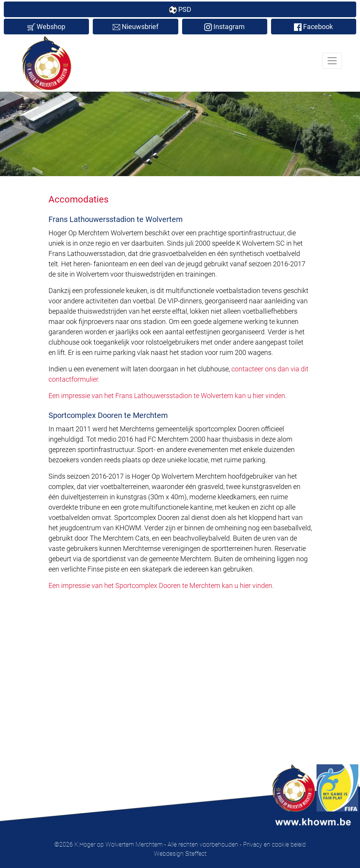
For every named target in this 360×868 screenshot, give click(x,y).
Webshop (46, 27)
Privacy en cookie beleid (274, 845)
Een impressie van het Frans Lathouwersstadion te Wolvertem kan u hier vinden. (168, 396)
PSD (180, 10)
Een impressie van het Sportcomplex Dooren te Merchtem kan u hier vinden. (161, 585)
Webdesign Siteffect (180, 854)
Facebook (313, 27)
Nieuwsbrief (136, 27)
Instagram (224, 27)
